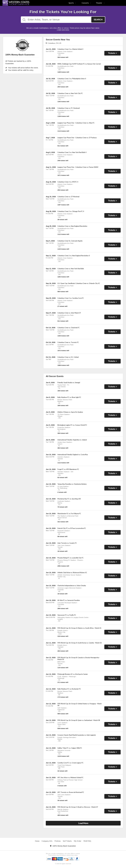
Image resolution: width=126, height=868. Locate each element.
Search (98, 20)
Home (37, 841)
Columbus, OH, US (54, 43)
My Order (78, 841)
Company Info (47, 841)
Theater (100, 3)
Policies (58, 841)
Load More (83, 823)
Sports (72, 3)
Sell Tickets (67, 841)
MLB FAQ (87, 841)
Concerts (86, 3)
